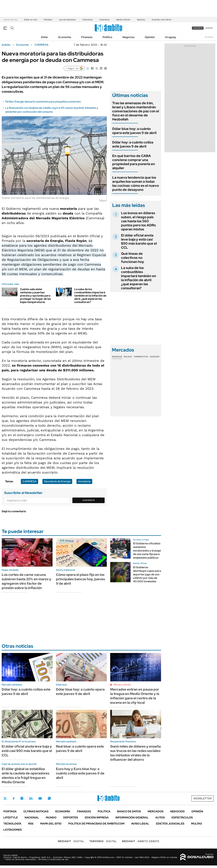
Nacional (32, 818)
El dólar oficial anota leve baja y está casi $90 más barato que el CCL (139, 241)
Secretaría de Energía (57, 481)
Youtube (40, 798)
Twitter (5, 798)
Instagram (22, 798)
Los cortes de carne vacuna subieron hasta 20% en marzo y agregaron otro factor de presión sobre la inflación (26, 581)
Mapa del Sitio (51, 824)
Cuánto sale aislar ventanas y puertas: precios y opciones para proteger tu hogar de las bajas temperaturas (35, 296)
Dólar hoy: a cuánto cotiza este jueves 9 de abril (133, 144)
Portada (10, 811)
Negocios (129, 37)
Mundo (51, 818)
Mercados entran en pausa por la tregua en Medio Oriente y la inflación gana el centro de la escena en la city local (135, 696)
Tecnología (12, 824)
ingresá (209, 28)
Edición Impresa (97, 818)
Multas (196, 824)
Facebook (14, 798)
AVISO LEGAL (140, 824)
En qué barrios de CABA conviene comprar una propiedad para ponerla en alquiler (134, 162)
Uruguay (170, 37)
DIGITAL (71, 841)
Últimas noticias (36, 811)
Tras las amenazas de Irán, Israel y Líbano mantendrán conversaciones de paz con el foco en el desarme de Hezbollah (136, 111)
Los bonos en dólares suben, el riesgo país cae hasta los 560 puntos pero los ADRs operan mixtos (138, 221)
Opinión (150, 37)
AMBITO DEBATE (141, 841)
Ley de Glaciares (67, 20)
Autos (160, 818)
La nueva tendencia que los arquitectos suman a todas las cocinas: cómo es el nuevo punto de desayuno (136, 184)
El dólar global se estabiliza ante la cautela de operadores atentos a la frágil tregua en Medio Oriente (26, 775)
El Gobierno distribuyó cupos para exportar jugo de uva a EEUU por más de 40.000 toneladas (147, 574)
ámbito (6, 45)
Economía (65, 37)
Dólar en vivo (31, 20)
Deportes (71, 818)
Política (107, 37)
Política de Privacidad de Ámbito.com (96, 824)
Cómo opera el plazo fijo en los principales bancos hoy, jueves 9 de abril (80, 579)
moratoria (84, 481)
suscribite (198, 28)
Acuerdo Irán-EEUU (162, 20)
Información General (132, 818)
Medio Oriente (123, 20)
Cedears (155, 357)
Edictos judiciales (170, 824)
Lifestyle (11, 818)
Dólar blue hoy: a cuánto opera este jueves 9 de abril (134, 131)
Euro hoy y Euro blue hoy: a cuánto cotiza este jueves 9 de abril (80, 773)
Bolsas (128, 357)
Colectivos (87, 20)
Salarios (141, 20)
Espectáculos (182, 818)
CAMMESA (41, 45)
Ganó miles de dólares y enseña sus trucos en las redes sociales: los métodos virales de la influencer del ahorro (136, 753)
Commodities (141, 357)
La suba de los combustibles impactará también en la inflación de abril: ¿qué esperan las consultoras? (90, 296)
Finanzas (87, 37)
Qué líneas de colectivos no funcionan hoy (133, 258)
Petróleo (48, 20)
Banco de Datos (129, 811)
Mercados (156, 811)
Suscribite (89, 500)
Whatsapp (49, 798)
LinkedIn (31, 798)
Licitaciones (13, 830)
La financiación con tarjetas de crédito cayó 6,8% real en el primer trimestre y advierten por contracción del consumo (52, 110)
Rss (31, 824)
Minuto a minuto (122, 685)
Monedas (117, 357)
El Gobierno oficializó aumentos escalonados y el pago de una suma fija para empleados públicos (147, 550)
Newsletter (209, 37)
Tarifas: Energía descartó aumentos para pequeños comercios (43, 102)
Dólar (45, 37)
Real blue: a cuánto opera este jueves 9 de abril (80, 749)
